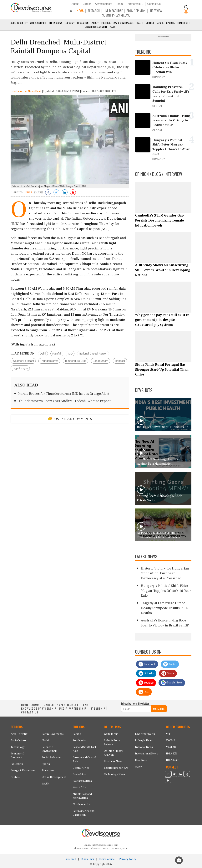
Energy (95, 23)
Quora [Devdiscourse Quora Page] (168, 673)
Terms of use (107, 859)
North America (82, 804)
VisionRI (71, 859)
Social (160, 23)
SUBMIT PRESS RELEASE (116, 15)
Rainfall (57, 354)
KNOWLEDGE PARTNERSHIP (39, 708)
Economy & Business (17, 756)
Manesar (120, 361)
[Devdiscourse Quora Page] (187, 774)
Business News (113, 761)
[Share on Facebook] (48, 193)
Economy (70, 23)
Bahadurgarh (101, 361)
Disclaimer (88, 859)
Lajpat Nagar (20, 368)
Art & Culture (38, 23)
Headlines (141, 760)
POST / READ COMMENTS (70, 419)
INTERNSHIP (97, 708)
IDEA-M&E (172, 760)
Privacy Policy (128, 859)
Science (150, 23)
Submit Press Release (112, 743)
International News (146, 754)
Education (83, 23)
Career (87, 4)
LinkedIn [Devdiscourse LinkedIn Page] (146, 673)
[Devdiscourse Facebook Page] (168, 774)
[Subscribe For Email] (136, 709)
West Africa (80, 788)
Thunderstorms (49, 361)
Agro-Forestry (19, 23)
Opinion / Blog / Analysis (113, 753)
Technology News (115, 774)
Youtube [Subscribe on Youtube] (146, 683)
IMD (70, 354)
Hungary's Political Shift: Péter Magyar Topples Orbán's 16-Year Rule (166, 591)
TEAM (85, 705)
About (75, 4)
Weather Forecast (23, 361)
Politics (106, 23)
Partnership (135, 4)
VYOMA (171, 741)
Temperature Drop (76, 361)
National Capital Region (93, 354)
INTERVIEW (156, 11)
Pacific (77, 734)
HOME (25, 705)
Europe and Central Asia (84, 759)
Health (140, 23)
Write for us (111, 734)
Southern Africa (82, 781)
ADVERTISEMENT (68, 705)
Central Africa (81, 768)
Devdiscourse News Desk (26, 91)
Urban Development (96, 27)
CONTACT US (30, 712)
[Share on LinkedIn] (65, 193)
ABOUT (36, 705)
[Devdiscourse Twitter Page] (174, 774)
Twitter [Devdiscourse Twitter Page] (170, 664)
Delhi (43, 354)
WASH (113, 27)
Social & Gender (51, 758)
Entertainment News (116, 768)
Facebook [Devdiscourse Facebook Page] (147, 664)
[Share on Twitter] (56, 193)
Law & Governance (123, 23)
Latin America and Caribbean (84, 813)
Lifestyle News (144, 741)
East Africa (79, 774)
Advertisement (103, 4)
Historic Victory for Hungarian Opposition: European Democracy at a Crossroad (165, 573)
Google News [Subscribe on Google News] (172, 683)
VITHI (170, 734)
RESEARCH (94, 11)
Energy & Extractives (23, 771)
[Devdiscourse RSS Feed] (168, 781)
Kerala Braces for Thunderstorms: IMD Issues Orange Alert (64, 394)
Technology (56, 23)
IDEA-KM (172, 754)
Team (119, 4)
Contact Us (154, 4)
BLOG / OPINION (136, 11)
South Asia (79, 741)
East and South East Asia (84, 749)
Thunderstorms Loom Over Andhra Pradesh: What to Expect (64, 401)
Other (138, 767)
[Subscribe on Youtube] (73, 193)
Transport (184, 23)
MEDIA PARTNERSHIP (73, 708)
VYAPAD (171, 747)
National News (144, 747)
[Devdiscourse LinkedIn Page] (181, 774)
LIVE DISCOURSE (113, 11)
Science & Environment (50, 749)
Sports (171, 23)
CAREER (49, 705)
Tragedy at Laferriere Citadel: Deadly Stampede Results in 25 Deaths (164, 608)
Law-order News (145, 734)
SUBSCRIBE (159, 709)
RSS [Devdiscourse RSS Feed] (144, 692)
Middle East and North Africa (82, 796)
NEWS (80, 11)
